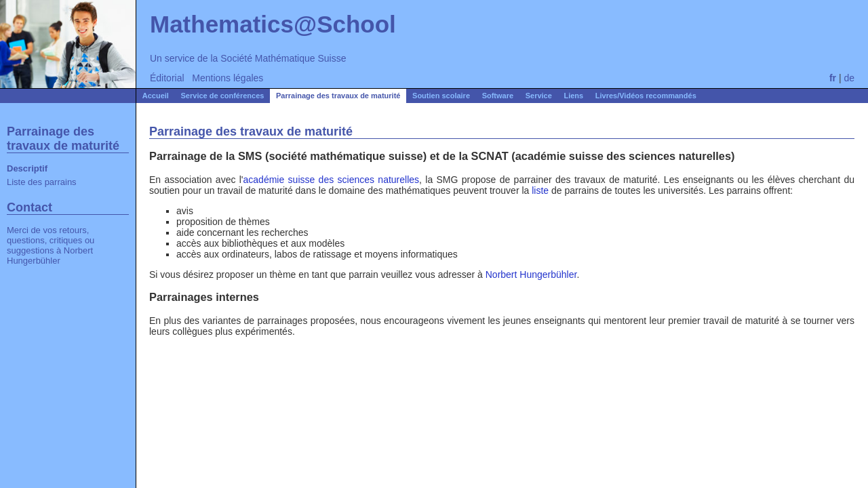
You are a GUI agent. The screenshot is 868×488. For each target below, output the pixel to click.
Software (498, 96)
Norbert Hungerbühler (50, 256)
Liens (573, 96)
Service (539, 96)
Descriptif (27, 168)
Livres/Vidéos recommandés (646, 96)
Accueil (156, 96)
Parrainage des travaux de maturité (338, 96)
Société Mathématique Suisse (283, 58)
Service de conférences (223, 96)
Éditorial (167, 78)
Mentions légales (228, 78)
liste (540, 190)
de (849, 78)
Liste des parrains (42, 182)
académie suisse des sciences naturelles (332, 180)
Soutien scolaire (441, 96)
